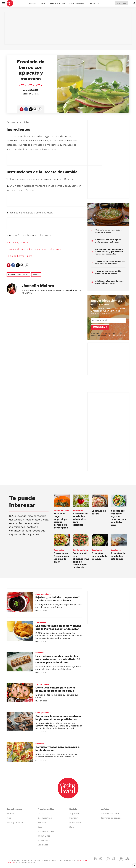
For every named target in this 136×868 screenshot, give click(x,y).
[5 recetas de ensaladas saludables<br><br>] (119, 540)
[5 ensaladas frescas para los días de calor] (62, 540)
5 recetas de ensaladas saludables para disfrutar (80, 519)
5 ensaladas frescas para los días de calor (61, 557)
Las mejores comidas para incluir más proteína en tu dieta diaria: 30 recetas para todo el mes (58, 659)
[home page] (10, 3)
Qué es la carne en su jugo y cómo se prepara (109, 231)
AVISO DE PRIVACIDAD (117, 335)
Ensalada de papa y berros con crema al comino (34, 249)
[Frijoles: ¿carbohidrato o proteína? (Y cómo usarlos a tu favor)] (20, 602)
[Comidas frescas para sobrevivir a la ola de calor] (20, 752)
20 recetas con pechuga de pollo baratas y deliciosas (108, 241)
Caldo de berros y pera (19, 256)
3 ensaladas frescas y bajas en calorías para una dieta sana (118, 518)
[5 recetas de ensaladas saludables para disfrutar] (81, 501)
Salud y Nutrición (57, 3)
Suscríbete (121, 3)
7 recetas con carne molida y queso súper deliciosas (109, 272)
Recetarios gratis (77, 3)
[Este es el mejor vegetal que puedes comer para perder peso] (62, 501)
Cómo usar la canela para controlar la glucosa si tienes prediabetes (58, 718)
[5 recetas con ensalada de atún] (100, 540)
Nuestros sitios (46, 809)
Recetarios (78, 510)
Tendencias (41, 622)
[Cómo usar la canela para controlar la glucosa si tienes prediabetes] (20, 721)
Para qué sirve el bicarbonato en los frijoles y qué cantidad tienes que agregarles (109, 252)
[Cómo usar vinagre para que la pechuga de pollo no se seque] (20, 693)
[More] (98, 3)
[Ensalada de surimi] (100, 501)
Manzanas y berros (17, 242)
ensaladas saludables (18, 274)
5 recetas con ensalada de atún (100, 556)
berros (36, 274)
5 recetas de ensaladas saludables (118, 556)
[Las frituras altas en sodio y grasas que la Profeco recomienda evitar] (20, 631)
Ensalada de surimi (99, 512)
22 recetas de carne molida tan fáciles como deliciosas (110, 263)
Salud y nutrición (61, 510)
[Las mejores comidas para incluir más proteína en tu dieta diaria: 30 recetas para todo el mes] (20, 662)
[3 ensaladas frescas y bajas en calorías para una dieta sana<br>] (119, 501)
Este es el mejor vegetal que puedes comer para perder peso (61, 521)
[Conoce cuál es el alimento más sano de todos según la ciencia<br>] (81, 540)
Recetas (33, 3)
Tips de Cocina (42, 684)
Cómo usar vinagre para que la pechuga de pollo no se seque (55, 689)
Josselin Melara (31, 94)
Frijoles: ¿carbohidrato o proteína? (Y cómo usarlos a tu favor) (58, 599)
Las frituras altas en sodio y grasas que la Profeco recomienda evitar (58, 627)
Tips (43, 3)
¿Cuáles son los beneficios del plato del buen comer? (110, 282)
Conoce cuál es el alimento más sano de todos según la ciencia (81, 560)
